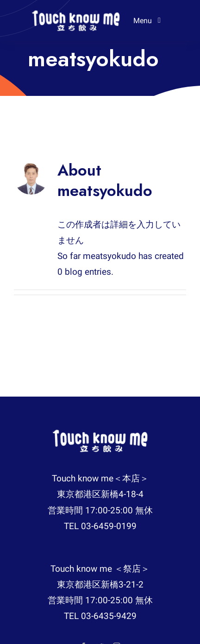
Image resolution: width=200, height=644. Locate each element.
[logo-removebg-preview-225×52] (76, 14)
